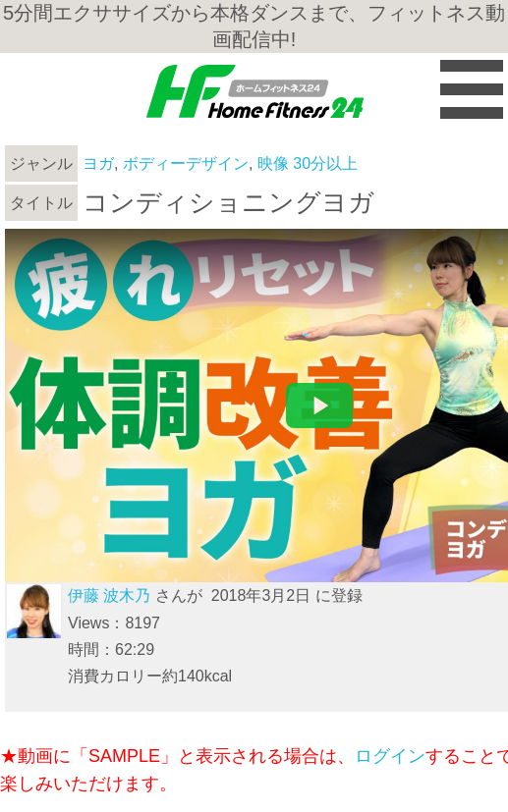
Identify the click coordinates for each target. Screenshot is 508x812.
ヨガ (98, 163)
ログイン (390, 756)
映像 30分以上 (308, 163)
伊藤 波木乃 (109, 595)
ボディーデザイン (186, 163)
